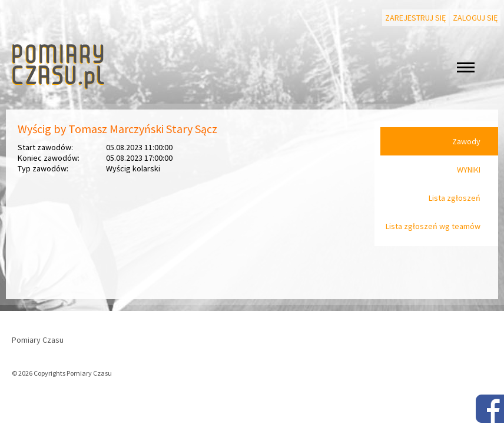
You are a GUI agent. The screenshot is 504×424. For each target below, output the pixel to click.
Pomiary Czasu (38, 340)
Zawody (466, 141)
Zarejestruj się (415, 18)
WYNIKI (469, 170)
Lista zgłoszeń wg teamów (433, 226)
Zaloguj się (475, 18)
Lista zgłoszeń (455, 198)
